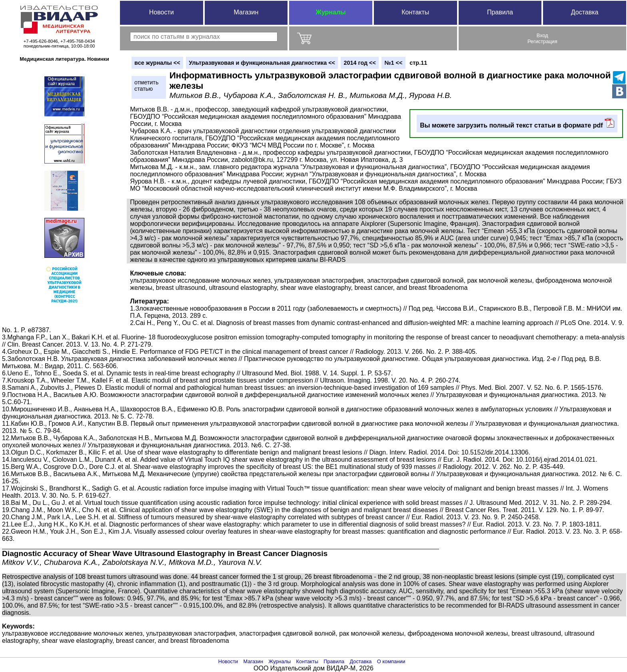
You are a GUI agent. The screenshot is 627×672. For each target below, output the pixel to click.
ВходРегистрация (542, 38)
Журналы (330, 12)
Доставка (585, 12)
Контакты (415, 12)
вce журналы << (157, 63)
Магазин (246, 12)
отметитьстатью (146, 86)
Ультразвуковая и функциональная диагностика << (262, 63)
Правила (500, 12)
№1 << (393, 63)
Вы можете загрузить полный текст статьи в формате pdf (517, 123)
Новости (162, 12)
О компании (391, 661)
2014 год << (360, 63)
